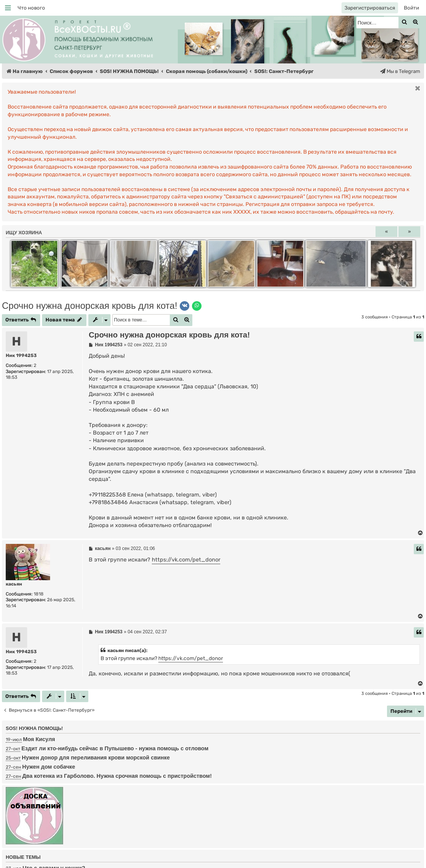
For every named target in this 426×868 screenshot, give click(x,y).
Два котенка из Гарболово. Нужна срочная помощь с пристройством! (117, 776)
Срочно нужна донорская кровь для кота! (90, 306)
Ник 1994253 (21, 355)
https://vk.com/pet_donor (186, 560)
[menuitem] (31, 8)
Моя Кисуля (39, 739)
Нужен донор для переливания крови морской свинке (96, 758)
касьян (14, 584)
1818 (39, 594)
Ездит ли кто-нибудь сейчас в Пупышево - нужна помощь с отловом (115, 748)
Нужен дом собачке (49, 767)
